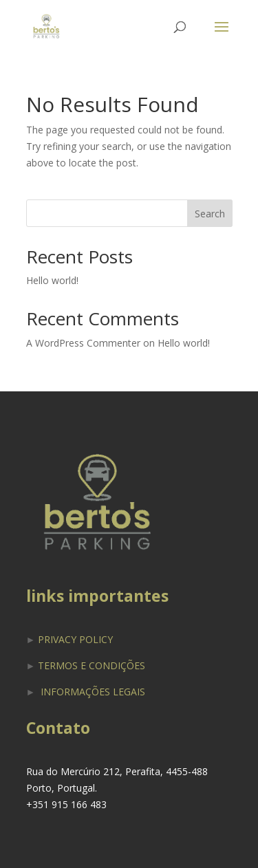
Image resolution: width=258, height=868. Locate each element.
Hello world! (52, 280)
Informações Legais (93, 692)
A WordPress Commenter (83, 343)
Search (210, 214)
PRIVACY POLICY (75, 639)
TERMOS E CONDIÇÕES (92, 665)
